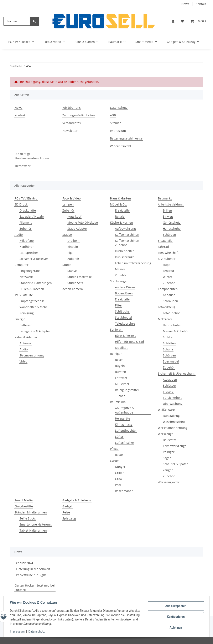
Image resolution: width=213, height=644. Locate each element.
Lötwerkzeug (167, 307)
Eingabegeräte (30, 271)
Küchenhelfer (124, 251)
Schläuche (122, 311)
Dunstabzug (171, 416)
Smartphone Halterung (36, 524)
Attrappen (170, 379)
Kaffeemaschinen (127, 235)
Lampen (68, 204)
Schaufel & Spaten (176, 464)
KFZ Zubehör (167, 259)
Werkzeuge (166, 434)
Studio (67, 265)
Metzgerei (165, 319)
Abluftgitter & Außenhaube (124, 410)
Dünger (120, 467)
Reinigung (27, 313)
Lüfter (119, 437)
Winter (168, 277)
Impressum (17, 632)
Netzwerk (26, 277)
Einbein (73, 247)
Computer (22, 265)
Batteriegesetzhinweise (126, 138)
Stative (67, 235)
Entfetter (121, 378)
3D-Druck (21, 204)
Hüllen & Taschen (32, 289)
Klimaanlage (124, 424)
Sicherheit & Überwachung (177, 373)
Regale (120, 216)
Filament (26, 222)
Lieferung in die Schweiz (33, 569)
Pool (118, 485)
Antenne (25, 343)
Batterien (26, 325)
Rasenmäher (124, 491)
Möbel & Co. (118, 204)
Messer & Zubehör (176, 331)
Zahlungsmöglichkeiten (79, 115)
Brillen (167, 210)
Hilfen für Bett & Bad (129, 342)
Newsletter (70, 131)
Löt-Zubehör (171, 313)
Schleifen (169, 343)
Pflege (114, 449)
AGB (113, 115)
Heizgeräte (123, 418)
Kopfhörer (27, 247)
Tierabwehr (23, 166)
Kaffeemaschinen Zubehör (127, 243)
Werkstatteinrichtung (173, 428)
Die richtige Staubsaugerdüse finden (32, 156)
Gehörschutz (172, 222)
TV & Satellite (24, 295)
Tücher (120, 396)
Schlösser (170, 386)
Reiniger (169, 452)
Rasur (119, 455)
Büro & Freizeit (125, 336)
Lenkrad (168, 271)
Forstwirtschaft (168, 253)
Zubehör (25, 229)
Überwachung (173, 404)
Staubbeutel (124, 317)
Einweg (168, 216)
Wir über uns (72, 108)
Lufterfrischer (125, 443)
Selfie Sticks (28, 518)
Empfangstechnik (32, 301)
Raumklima (118, 402)
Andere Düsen (125, 287)
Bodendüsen (124, 293)
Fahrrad (163, 247)
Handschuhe (172, 229)
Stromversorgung (32, 355)
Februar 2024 (24, 563)
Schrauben (170, 301)
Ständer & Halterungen (36, 283)
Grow (119, 479)
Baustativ (169, 440)
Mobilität (121, 348)
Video (23, 361)
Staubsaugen (119, 281)
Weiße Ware (166, 410)
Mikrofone (27, 241)
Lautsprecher (29, 253)
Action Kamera (73, 289)
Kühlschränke (125, 257)
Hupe (167, 265)
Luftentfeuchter (126, 430)
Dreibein (73, 241)
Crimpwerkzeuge (175, 446)
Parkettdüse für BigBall (32, 575)
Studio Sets (75, 283)
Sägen (167, 458)
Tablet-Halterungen (33, 530)
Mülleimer (122, 384)
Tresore (168, 392)
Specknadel (171, 361)
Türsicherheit (172, 398)
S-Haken (169, 337)
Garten (115, 461)
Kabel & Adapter (26, 337)
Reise (66, 512)
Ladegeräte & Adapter (35, 331)
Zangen (168, 470)
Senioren (116, 329)
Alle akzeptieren (175, 606)
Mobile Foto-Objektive (83, 222)
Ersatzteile (122, 210)
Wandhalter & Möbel (34, 307)
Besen (119, 360)
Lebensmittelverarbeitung (133, 263)
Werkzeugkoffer (169, 482)
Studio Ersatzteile (80, 277)
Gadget (67, 506)
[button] (173, 21)
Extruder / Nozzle (32, 216)
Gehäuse (169, 295)
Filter (119, 305)
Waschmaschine (174, 422)
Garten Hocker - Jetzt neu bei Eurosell (35, 588)
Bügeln (120, 366)
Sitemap (116, 123)
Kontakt (201, 4)
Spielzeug (69, 518)
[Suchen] (17, 21)
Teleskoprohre (125, 323)
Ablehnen (175, 628)
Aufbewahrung (125, 229)
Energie (20, 319)
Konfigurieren (175, 617)
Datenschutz (37, 632)
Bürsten (121, 372)
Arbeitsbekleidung (171, 204)
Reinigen (116, 354)
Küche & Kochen (121, 222)
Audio (19, 235)
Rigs (70, 253)
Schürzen (169, 235)
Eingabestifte (24, 506)
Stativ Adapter (77, 229)
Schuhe (168, 349)
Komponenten (168, 289)
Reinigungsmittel (127, 390)
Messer (120, 269)
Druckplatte (28, 210)
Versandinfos (72, 123)
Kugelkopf (74, 216)
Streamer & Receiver (34, 259)
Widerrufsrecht (121, 146)
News (185, 4)
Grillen (120, 473)
